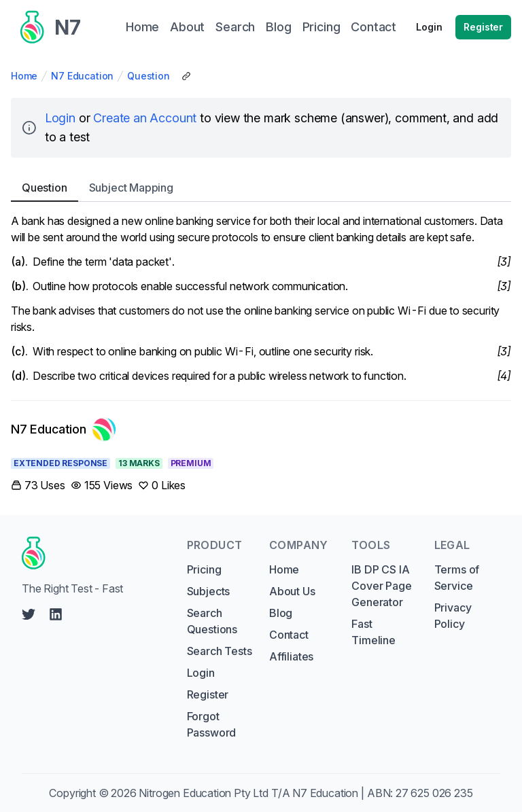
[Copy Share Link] (186, 76)
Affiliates (291, 656)
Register (483, 27)
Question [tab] (45, 188)
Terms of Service (457, 578)
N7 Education (82, 76)
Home (24, 76)
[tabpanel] (261, 298)
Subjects (209, 591)
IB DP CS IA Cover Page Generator (381, 586)
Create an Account (145, 118)
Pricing (204, 569)
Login (429, 27)
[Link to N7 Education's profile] (64, 429)
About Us (292, 591)
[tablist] (261, 188)
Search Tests (220, 651)
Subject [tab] (131, 188)
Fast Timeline (373, 632)
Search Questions (212, 621)
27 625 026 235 (434, 793)
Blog (281, 613)
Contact (289, 635)
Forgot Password (212, 724)
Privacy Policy (453, 616)
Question (149, 76)
